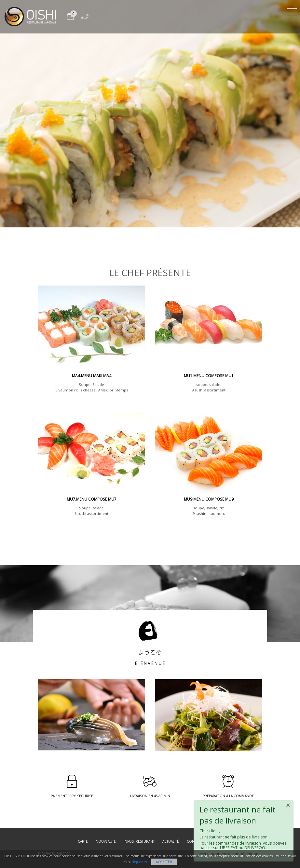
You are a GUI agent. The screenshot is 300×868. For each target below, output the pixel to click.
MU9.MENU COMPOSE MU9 (209, 499)
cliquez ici (139, 862)
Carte (83, 841)
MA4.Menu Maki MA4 (92, 376)
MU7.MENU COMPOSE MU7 (92, 499)
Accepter (164, 862)
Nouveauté (106, 841)
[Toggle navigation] (292, 11)
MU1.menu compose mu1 (209, 376)
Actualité (171, 841)
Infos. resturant (139, 841)
